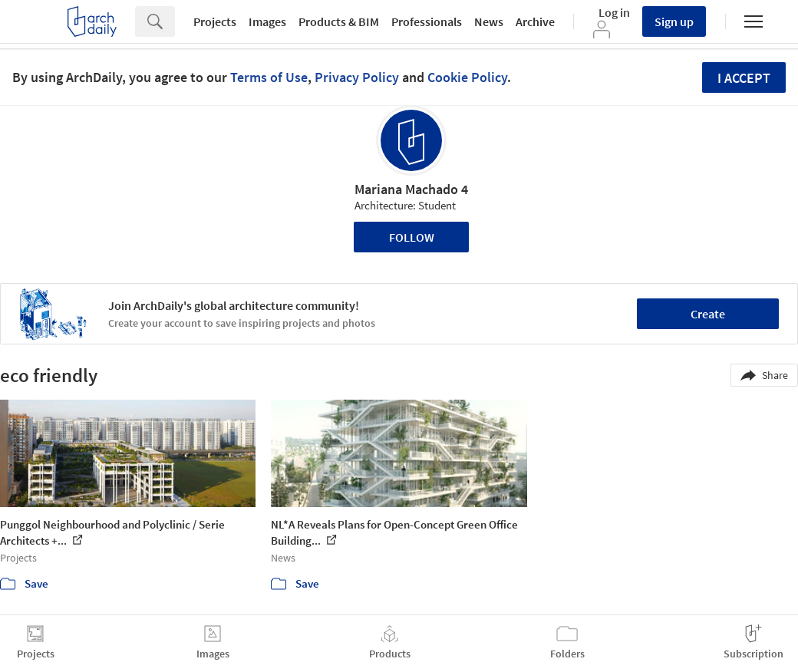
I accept (744, 78)
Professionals (427, 21)
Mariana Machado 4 (411, 189)
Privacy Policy (357, 77)
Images (267, 21)
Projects (215, 21)
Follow (412, 237)
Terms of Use (269, 77)
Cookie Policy (467, 77)
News (489, 21)
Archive (535, 21)
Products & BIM (339, 21)
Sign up (674, 21)
